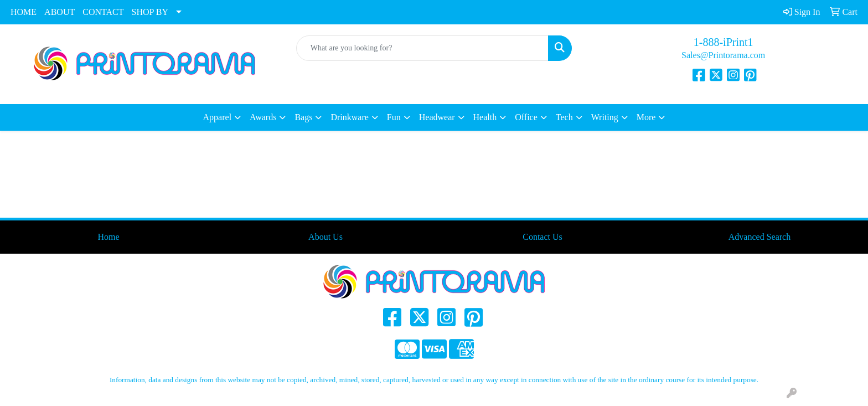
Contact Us (542, 237)
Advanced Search (759, 237)
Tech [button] (564, 117)
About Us (325, 237)
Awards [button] (263, 117)
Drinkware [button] (349, 117)
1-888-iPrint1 (724, 42)
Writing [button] (605, 117)
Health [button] (485, 117)
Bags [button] (303, 117)
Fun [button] (394, 117)
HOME (24, 12)
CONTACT (103, 12)
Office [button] (526, 117)
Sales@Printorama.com (723, 55)
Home (108, 237)
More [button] (646, 117)
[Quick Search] (423, 48)
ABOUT (60, 12)
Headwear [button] (437, 117)
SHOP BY (150, 12)
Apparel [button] (218, 117)
